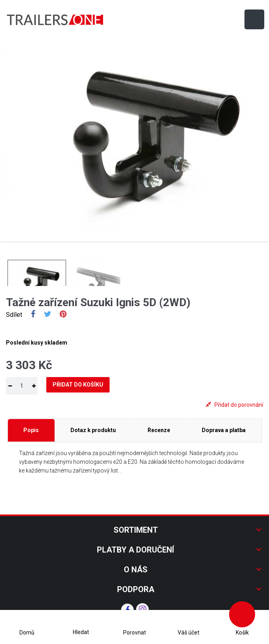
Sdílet (33, 315)
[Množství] (22, 386)
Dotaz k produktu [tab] (93, 430)
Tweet (48, 315)
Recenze (159, 430)
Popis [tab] (31, 430)
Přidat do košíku (78, 385)
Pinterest (63, 315)
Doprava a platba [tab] (224, 430)
